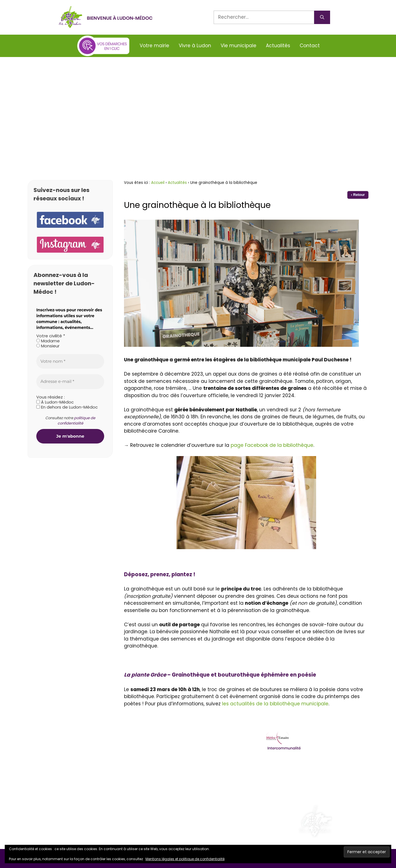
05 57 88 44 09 (55, 753)
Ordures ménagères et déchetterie (305, 768)
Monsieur (48, 346)
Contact (310, 46)
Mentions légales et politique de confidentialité (185, 859)
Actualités (278, 46)
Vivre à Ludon (195, 46)
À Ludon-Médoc (55, 402)
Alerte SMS (50, 784)
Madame (48, 341)
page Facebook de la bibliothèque (272, 445)
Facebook (49, 800)
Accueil (158, 183)
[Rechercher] (322, 17)
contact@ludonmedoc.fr (67, 769)
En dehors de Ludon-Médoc (67, 407)
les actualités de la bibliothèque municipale (275, 704)
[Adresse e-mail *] (70, 382)
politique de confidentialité (77, 421)
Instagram (50, 815)
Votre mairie (154, 46)
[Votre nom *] (70, 361)
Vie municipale (238, 46)
